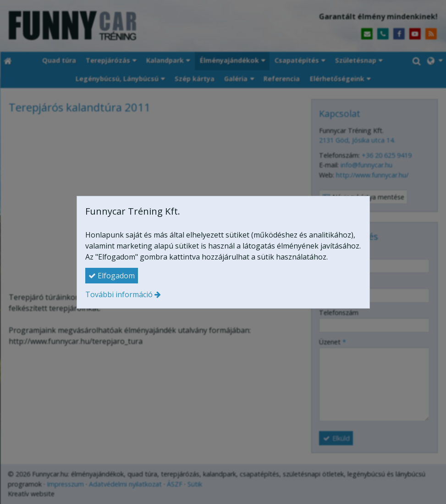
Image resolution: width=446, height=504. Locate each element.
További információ (119, 294)
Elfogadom (112, 276)
